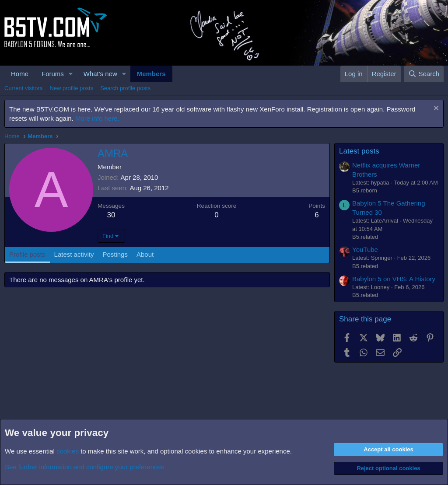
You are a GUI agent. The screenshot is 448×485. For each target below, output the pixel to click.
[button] (71, 74)
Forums (53, 74)
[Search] (424, 74)
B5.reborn (365, 190)
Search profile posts (125, 88)
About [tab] (145, 254)
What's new (100, 74)
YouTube (365, 249)
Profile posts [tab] (27, 254)
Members (151, 74)
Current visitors (23, 88)
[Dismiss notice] (435, 109)
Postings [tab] (115, 254)
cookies (68, 451)
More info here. (97, 118)
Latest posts (359, 151)
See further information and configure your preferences (84, 467)
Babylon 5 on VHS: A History (394, 279)
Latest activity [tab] (74, 254)
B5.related (365, 237)
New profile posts (71, 88)
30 (111, 215)
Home (20, 74)
